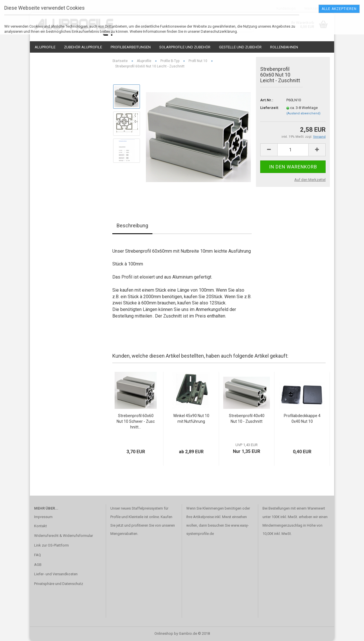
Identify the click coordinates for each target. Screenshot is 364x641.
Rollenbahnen (284, 47)
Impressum (43, 517)
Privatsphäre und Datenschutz (59, 584)
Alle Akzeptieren (339, 9)
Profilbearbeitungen (131, 47)
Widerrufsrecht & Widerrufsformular (64, 536)
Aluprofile (45, 47)
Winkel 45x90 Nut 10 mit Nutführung (191, 419)
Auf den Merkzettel (310, 180)
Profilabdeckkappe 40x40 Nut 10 (302, 419)
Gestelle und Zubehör (240, 47)
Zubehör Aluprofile (83, 47)
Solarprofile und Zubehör (185, 47)
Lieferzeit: (269, 108)
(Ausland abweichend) (303, 113)
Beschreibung (132, 225)
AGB (38, 565)
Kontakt (41, 526)
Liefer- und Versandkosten (56, 574)
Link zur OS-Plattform (51, 545)
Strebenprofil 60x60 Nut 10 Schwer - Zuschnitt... (136, 421)
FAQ (38, 555)
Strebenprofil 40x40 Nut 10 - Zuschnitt (247, 419)
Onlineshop (164, 633)
